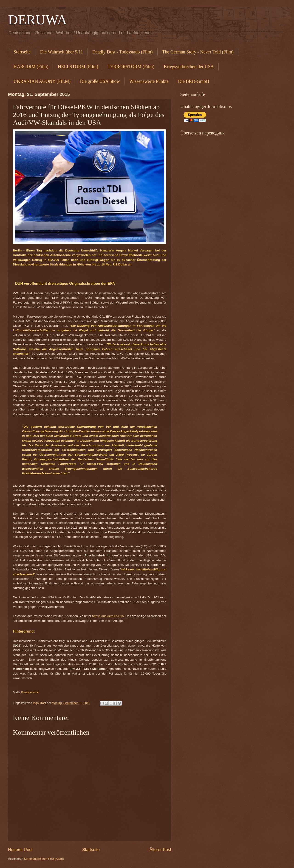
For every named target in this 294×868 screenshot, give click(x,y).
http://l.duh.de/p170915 (108, 616)
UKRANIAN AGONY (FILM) (42, 81)
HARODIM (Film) (31, 67)
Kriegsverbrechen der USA (189, 67)
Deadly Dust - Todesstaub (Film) (123, 52)
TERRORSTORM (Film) (131, 67)
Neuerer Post (20, 850)
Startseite (22, 52)
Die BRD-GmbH (194, 81)
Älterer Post (160, 850)
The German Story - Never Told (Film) (198, 52)
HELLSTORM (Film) (78, 67)
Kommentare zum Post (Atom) (44, 859)
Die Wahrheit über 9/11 (61, 52)
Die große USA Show (100, 81)
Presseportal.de (30, 692)
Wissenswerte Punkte (149, 81)
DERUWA (38, 20)
